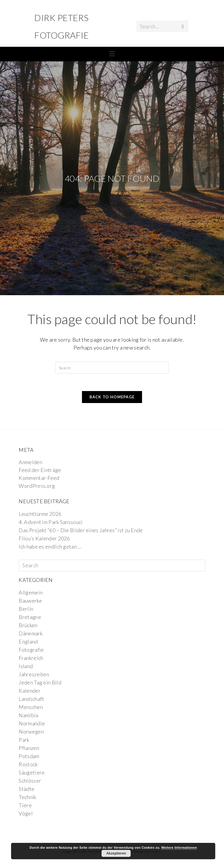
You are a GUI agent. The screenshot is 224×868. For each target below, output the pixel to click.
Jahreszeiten (34, 674)
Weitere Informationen (179, 848)
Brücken (28, 625)
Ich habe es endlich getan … (50, 547)
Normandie (32, 723)
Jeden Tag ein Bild (40, 682)
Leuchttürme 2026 (40, 514)
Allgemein (31, 592)
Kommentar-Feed (39, 478)
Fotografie (31, 650)
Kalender (29, 691)
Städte (27, 789)
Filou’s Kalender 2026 (44, 538)
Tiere (25, 805)
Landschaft (31, 699)
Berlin (26, 609)
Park (24, 740)
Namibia (28, 715)
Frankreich (31, 658)
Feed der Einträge (40, 470)
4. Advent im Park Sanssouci (51, 522)
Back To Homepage (112, 397)
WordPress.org (37, 486)
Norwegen (31, 732)
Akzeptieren (116, 853)
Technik (27, 797)
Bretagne (30, 617)
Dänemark (30, 633)
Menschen (31, 707)
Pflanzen (29, 748)
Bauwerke (30, 601)
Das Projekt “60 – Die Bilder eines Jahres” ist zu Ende (81, 530)
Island (26, 666)
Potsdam (29, 756)
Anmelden (30, 462)
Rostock (28, 764)
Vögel (26, 813)
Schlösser (30, 781)
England (28, 642)
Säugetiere (32, 772)
